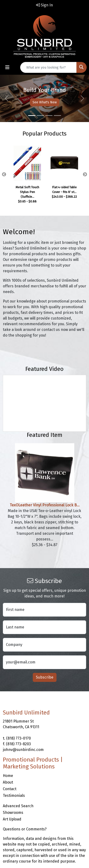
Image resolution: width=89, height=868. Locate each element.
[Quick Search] (48, 67)
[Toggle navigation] (7, 67)
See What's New (45, 102)
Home (8, 776)
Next (85, 175)
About (8, 782)
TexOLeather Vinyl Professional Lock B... (45, 505)
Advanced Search (18, 806)
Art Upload (12, 819)
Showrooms (13, 813)
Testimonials (14, 796)
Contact (10, 789)
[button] (7, 98)
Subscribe (45, 677)
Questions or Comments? (25, 829)
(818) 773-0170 (19, 738)
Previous (4, 175)
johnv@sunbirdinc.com (23, 750)
